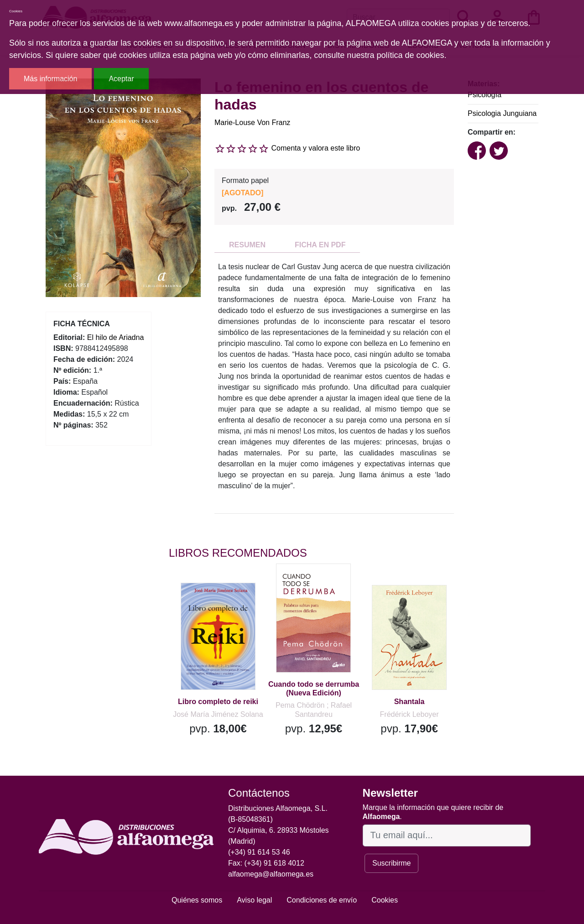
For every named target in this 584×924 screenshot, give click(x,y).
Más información (50, 79)
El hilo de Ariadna (116, 337)
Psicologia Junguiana (502, 113)
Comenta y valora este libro (315, 148)
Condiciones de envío (322, 900)
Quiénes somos (197, 900)
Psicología (485, 95)
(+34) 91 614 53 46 (259, 852)
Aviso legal (254, 900)
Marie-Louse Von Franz (252, 123)
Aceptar (121, 79)
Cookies (385, 900)
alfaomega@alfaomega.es (271, 874)
